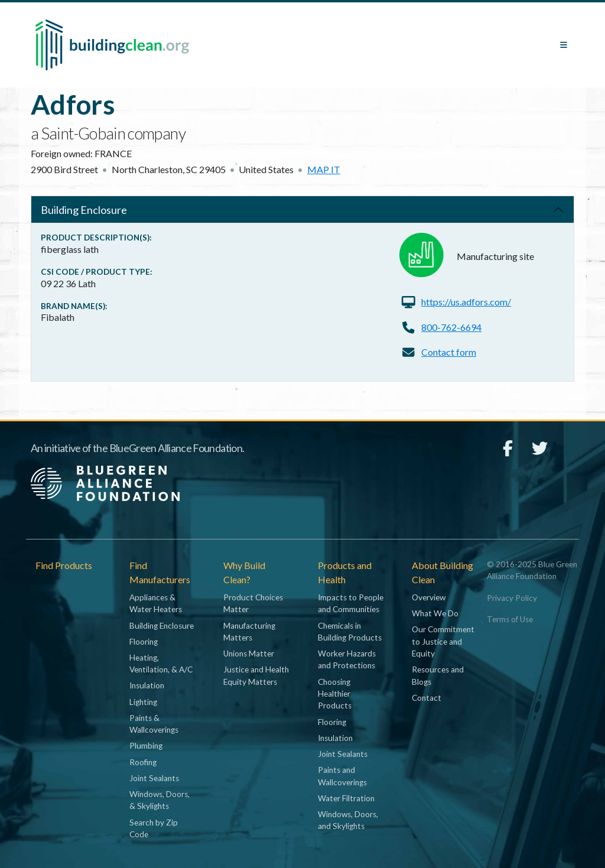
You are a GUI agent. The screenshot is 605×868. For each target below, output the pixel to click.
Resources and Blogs (438, 675)
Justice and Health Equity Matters (256, 675)
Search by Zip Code (154, 828)
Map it (324, 169)
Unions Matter (249, 654)
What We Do (435, 613)
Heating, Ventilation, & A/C (161, 664)
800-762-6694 (451, 327)
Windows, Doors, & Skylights (160, 800)
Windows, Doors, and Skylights (348, 820)
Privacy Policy (512, 598)
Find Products (64, 565)
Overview (429, 597)
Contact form (449, 352)
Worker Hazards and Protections (347, 659)
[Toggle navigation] (564, 45)
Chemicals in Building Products (350, 632)
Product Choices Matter (253, 603)
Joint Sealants (154, 778)
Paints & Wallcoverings (154, 724)
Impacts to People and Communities (351, 603)
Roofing (143, 762)
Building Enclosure (84, 210)
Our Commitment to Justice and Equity (443, 641)
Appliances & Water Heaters (156, 603)
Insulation (147, 685)
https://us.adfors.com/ (466, 302)
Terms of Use (510, 619)
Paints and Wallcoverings (342, 776)
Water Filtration (346, 798)
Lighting (143, 702)
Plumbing (146, 746)
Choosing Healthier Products (335, 694)
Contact (427, 698)
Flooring (144, 642)
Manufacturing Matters (249, 632)
